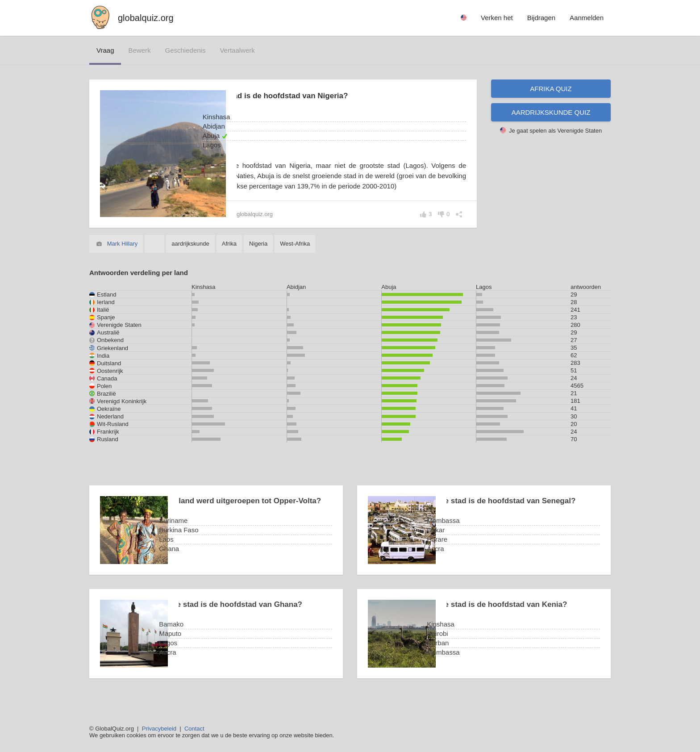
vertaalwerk (237, 50)
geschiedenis (185, 50)
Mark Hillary (123, 254)
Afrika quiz (551, 89)
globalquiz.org (146, 18)
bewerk (139, 50)
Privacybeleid (159, 729)
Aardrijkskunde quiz (551, 112)
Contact (194, 729)
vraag (105, 50)
